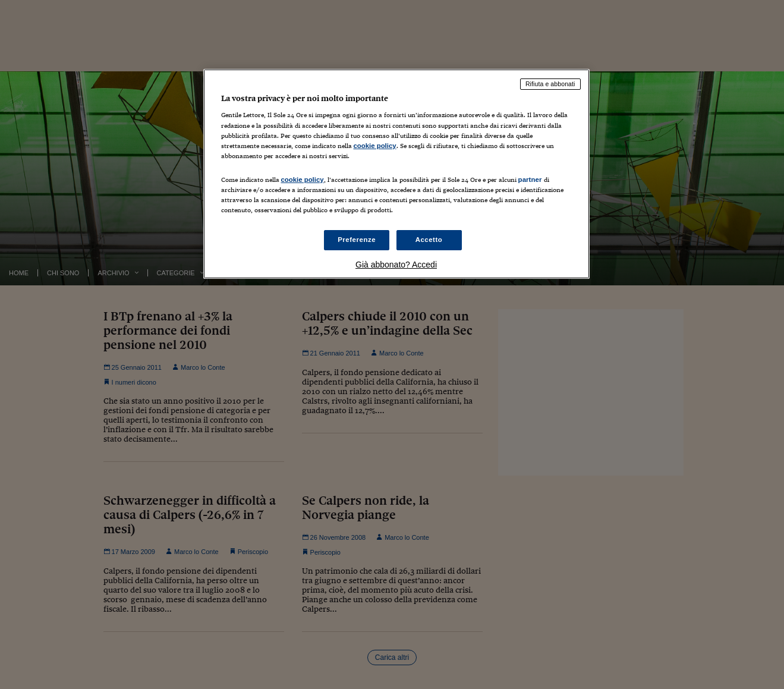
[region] (396, 174)
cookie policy (375, 146)
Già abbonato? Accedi (396, 265)
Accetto (429, 240)
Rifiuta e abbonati (550, 84)
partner (530, 180)
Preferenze (357, 240)
